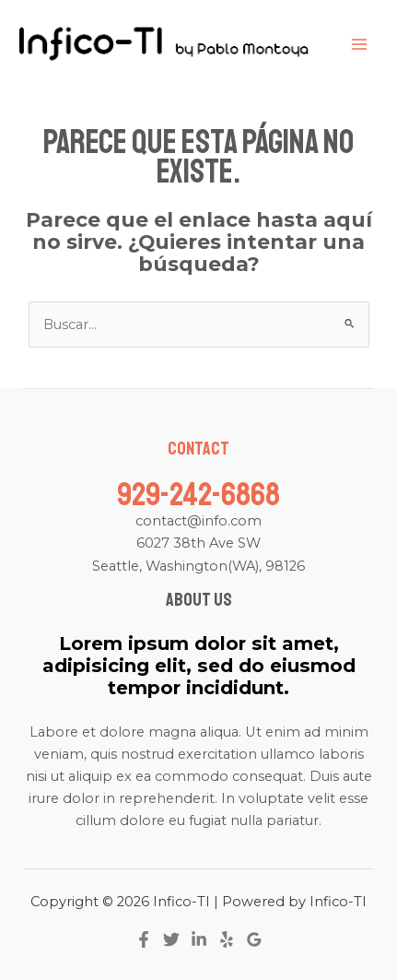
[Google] (254, 939)
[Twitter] (171, 939)
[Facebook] (144, 939)
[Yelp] (227, 939)
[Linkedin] (199, 939)
